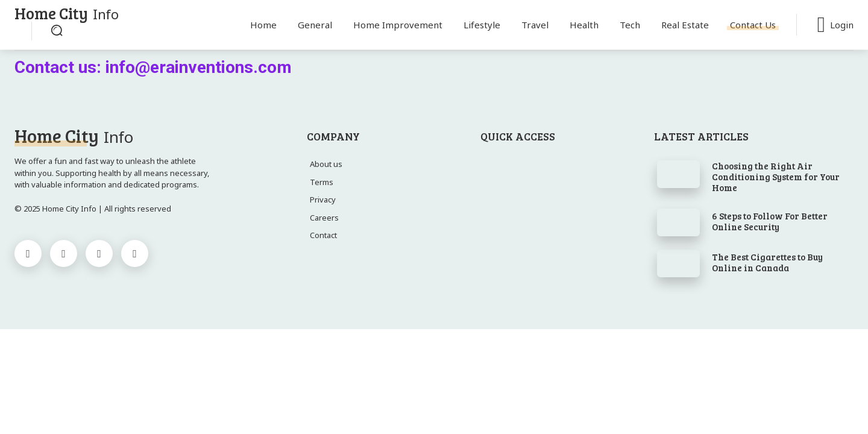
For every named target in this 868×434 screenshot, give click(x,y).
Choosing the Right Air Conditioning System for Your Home (776, 177)
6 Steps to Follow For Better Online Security (770, 221)
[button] (57, 30)
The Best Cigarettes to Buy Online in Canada (767, 262)
